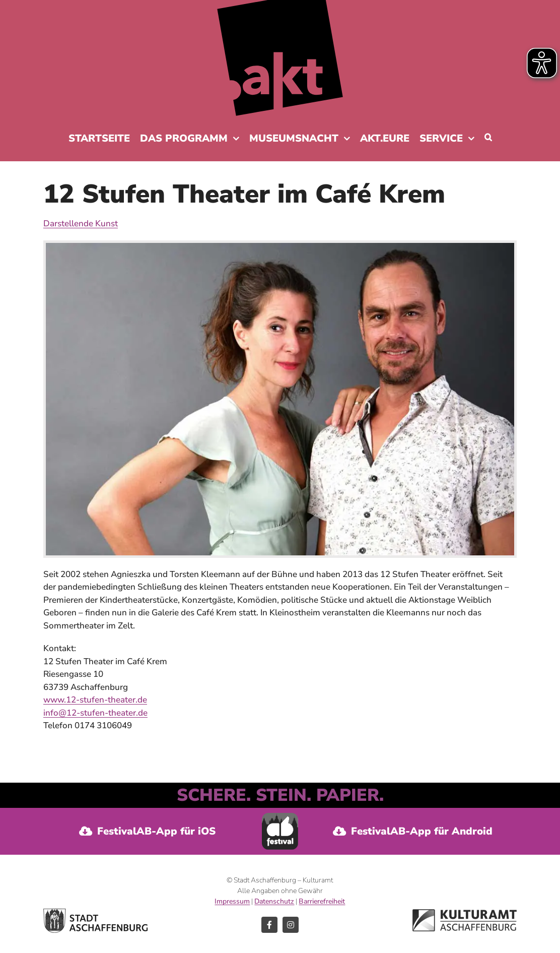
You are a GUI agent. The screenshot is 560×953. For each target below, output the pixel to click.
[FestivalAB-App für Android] (412, 831)
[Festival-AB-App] (280, 817)
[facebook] (269, 925)
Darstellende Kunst (81, 224)
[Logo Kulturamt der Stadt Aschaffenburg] (465, 913)
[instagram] (291, 925)
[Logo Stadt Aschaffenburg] (95, 913)
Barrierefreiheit (322, 901)
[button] (488, 137)
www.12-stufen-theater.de (95, 700)
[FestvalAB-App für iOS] (148, 831)
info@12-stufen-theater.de (95, 713)
